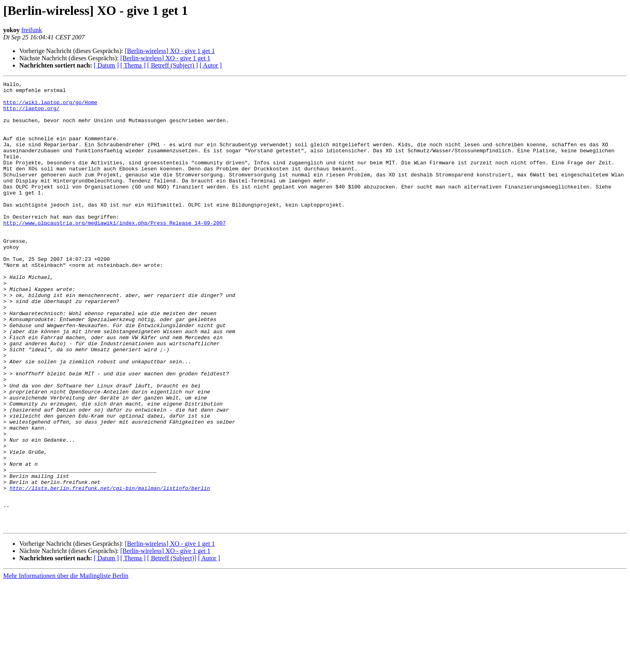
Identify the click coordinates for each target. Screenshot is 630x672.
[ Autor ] (211, 65)
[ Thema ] (133, 65)
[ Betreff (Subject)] (172, 647)
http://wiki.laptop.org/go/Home (50, 107)
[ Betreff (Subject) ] (172, 65)
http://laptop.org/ (31, 114)
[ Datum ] (106, 65)
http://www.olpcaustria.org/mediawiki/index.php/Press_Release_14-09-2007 (115, 252)
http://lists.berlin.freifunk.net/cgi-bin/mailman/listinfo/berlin (110, 570)
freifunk (32, 30)
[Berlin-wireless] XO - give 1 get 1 (170, 51)
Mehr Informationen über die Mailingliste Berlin (66, 665)
